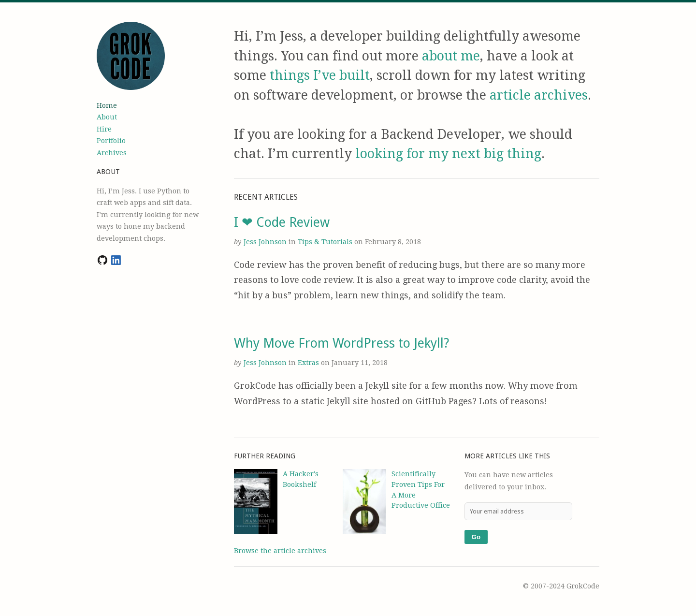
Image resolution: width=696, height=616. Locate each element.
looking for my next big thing (448, 154)
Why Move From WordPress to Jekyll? (341, 343)
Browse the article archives (280, 551)
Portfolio (111, 141)
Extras (309, 363)
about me (451, 56)
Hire (104, 129)
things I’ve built (320, 75)
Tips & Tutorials (326, 242)
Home (107, 105)
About (107, 117)
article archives (539, 95)
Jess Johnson (265, 242)
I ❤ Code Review (282, 222)
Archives (112, 153)
